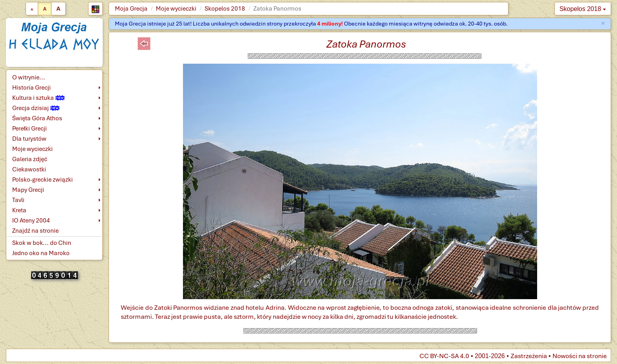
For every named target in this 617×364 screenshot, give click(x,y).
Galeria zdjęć (30, 159)
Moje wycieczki (176, 9)
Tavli (18, 200)
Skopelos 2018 (225, 9)
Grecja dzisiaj (36, 108)
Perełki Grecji (30, 129)
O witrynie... (29, 77)
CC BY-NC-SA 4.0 (444, 356)
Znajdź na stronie (35, 231)
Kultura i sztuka (38, 98)
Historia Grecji (31, 88)
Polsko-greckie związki (42, 180)
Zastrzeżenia (529, 356)
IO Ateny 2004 (31, 221)
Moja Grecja (131, 9)
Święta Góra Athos (37, 118)
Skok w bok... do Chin (42, 243)
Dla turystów (29, 139)
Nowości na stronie (580, 356)
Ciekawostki (29, 169)
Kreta (19, 210)
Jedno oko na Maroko (41, 253)
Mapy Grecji (28, 190)
